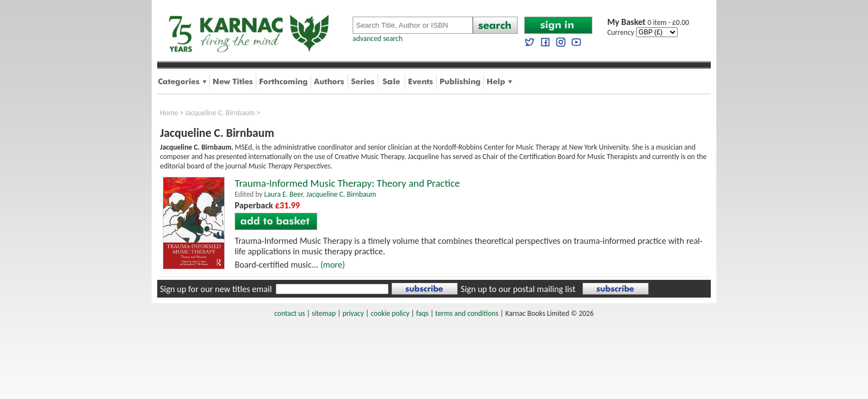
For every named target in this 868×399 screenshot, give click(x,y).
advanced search (378, 39)
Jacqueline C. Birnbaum (220, 113)
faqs (422, 313)
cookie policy (390, 313)
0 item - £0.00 (648, 22)
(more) (333, 265)
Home (169, 113)
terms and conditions (467, 313)
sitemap (324, 313)
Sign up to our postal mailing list (518, 289)
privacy (353, 313)
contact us (290, 313)
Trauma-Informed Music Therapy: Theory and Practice (347, 183)
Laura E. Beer (283, 194)
